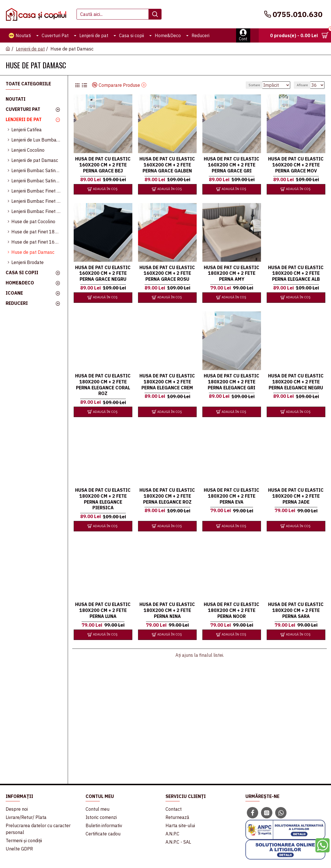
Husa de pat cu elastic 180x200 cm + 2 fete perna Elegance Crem (167, 381)
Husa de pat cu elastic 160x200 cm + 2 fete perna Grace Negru (103, 273)
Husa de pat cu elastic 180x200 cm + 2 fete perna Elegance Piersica (103, 499)
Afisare (305, 85)
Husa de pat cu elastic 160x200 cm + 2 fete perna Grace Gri (232, 164)
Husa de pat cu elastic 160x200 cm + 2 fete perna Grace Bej (103, 164)
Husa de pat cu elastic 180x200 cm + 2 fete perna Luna (103, 610)
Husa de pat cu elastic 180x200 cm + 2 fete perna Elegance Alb (296, 273)
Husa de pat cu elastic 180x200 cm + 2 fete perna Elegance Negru (296, 381)
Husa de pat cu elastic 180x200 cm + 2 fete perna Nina (167, 610)
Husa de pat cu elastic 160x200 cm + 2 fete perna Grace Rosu (167, 273)
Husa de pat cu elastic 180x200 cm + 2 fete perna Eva (232, 496)
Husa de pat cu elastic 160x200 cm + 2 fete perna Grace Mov (296, 164)
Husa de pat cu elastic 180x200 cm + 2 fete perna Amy (232, 273)
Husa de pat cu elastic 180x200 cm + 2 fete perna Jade (296, 496)
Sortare (247, 85)
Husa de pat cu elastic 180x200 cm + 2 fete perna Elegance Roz (167, 496)
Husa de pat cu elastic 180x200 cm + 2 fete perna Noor (232, 610)
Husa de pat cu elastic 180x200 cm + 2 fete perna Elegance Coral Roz (103, 384)
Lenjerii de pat (30, 49)
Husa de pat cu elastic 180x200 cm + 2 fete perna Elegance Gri (232, 381)
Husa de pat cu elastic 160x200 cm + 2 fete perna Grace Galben (167, 164)
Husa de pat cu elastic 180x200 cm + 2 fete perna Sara (296, 610)
